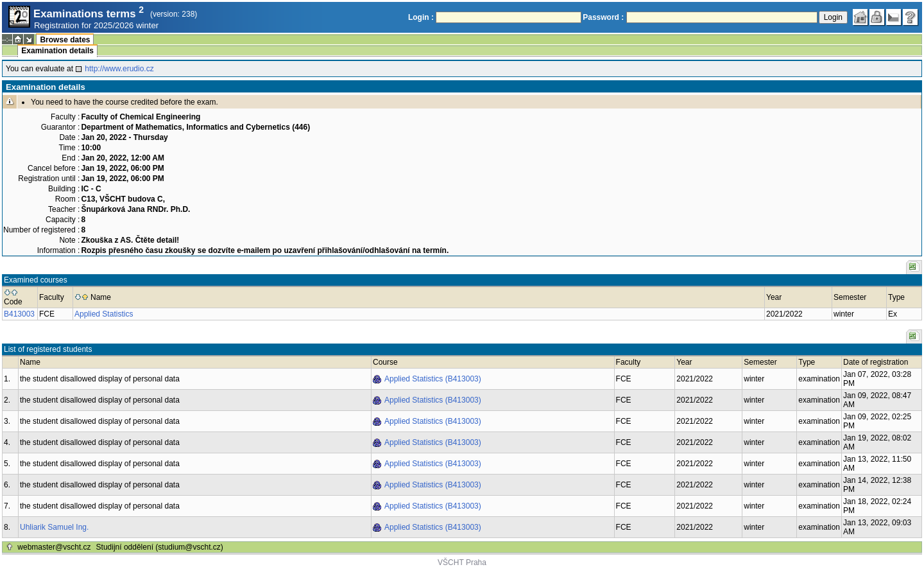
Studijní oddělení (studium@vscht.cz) (160, 547)
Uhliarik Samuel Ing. (54, 527)
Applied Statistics (104, 314)
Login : (421, 17)
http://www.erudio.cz (119, 69)
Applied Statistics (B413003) (433, 379)
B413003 (19, 314)
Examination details (57, 51)
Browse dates (65, 40)
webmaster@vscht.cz (54, 547)
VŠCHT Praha (462, 563)
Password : (603, 17)
